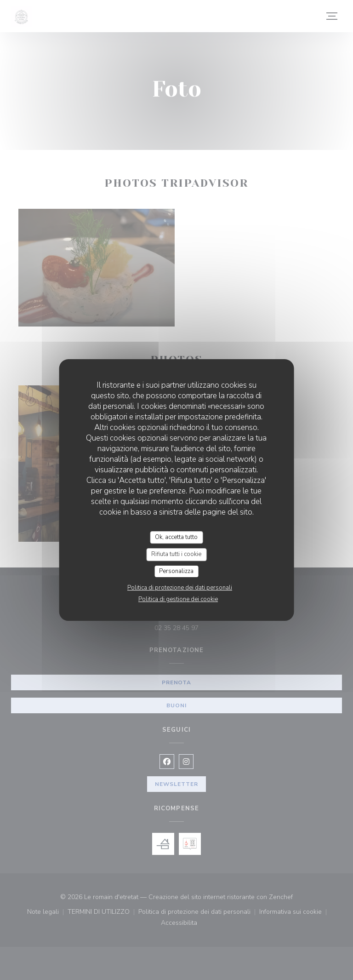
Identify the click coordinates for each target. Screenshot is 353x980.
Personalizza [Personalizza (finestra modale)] (176, 571)
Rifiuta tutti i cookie (176, 554)
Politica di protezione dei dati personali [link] (180, 588)
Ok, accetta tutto (176, 537)
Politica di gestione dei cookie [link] (178, 599)
